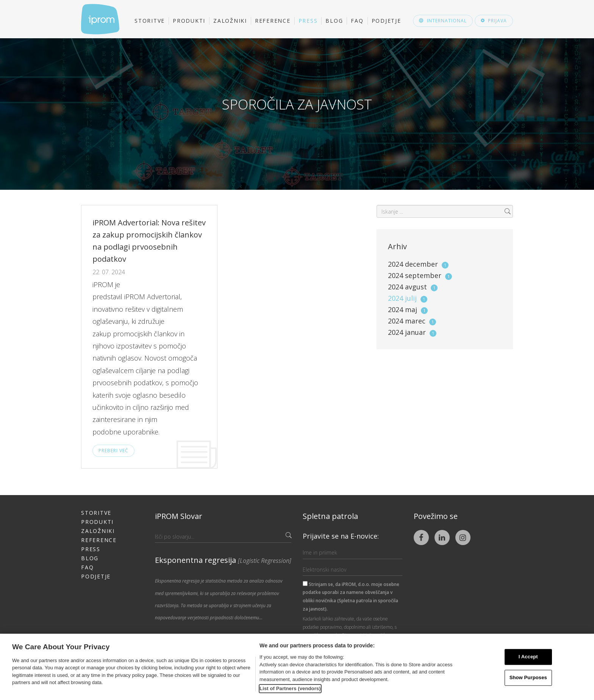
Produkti (189, 21)
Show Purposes (528, 677)
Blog (334, 21)
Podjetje (386, 21)
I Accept (528, 657)
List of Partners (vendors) (290, 688)
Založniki (230, 21)
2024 (418, 264)
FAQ (357, 21)
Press (308, 21)
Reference (273, 21)
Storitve (150, 21)
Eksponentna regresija (223, 560)
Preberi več (113, 451)
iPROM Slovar (179, 516)
